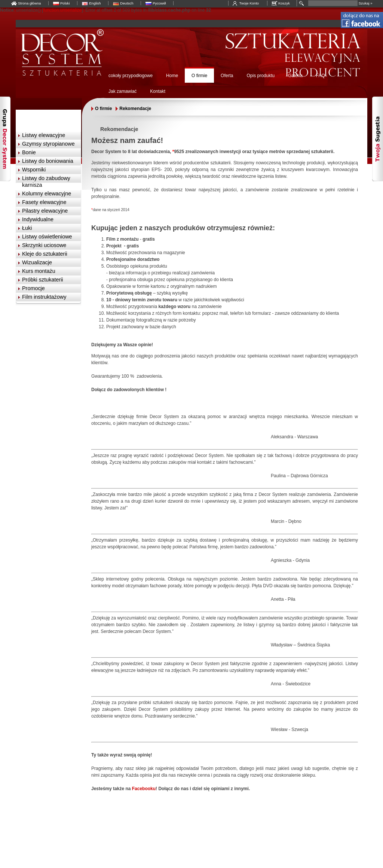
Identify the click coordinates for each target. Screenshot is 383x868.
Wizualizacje (37, 262)
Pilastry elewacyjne (45, 211)
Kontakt (158, 91)
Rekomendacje (135, 109)
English (95, 3)
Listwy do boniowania (48, 161)
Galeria (295, 76)
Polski (65, 3)
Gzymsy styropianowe (48, 144)
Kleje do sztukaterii (45, 254)
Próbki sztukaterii (43, 280)
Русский (159, 3)
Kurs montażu (39, 271)
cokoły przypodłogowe (131, 76)
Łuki (27, 228)
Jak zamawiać (122, 91)
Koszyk (284, 3)
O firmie (199, 76)
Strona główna (29, 3)
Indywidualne (38, 219)
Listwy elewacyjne (44, 135)
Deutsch (127, 3)
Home (172, 76)
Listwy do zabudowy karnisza (46, 182)
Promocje (33, 288)
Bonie (29, 152)
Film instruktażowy (44, 297)
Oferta (227, 76)
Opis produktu (261, 76)
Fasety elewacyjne (44, 202)
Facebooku (144, 789)
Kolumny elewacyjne (47, 194)
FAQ (321, 76)
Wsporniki (34, 170)
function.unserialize (62, 10)
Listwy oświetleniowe (47, 237)
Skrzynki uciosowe (44, 245)
